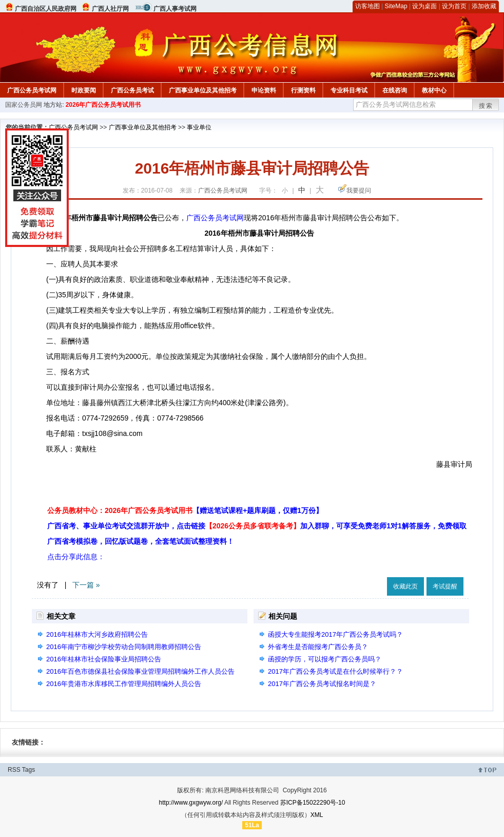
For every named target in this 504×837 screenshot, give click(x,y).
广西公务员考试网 (32, 90)
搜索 (486, 106)
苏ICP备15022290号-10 (313, 803)
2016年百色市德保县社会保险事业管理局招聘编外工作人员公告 (140, 671)
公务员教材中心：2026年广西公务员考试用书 (185, 510)
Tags (28, 770)
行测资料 (303, 90)
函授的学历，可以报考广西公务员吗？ (325, 659)
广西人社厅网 (110, 9)
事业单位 (199, 127)
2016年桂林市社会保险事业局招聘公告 (104, 659)
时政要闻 (84, 90)
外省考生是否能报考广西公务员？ (318, 647)
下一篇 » (86, 585)
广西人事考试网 (175, 9)
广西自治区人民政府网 (46, 9)
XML (317, 815)
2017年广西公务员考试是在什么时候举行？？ (335, 671)
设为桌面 (424, 6)
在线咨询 (395, 90)
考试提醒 (445, 586)
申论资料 (264, 90)
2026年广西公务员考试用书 (103, 105)
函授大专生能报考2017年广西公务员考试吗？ (335, 634)
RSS (14, 770)
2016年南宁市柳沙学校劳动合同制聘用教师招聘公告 (124, 647)
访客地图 (367, 6)
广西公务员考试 (132, 90)
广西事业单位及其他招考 (203, 90)
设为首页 (454, 6)
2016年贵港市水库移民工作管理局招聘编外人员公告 (124, 684)
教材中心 (434, 90)
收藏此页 (405, 586)
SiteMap (396, 6)
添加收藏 (484, 6)
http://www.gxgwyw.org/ (191, 803)
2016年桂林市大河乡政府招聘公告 (97, 634)
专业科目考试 (349, 90)
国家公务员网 (24, 105)
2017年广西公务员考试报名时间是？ (322, 684)
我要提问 (359, 191)
